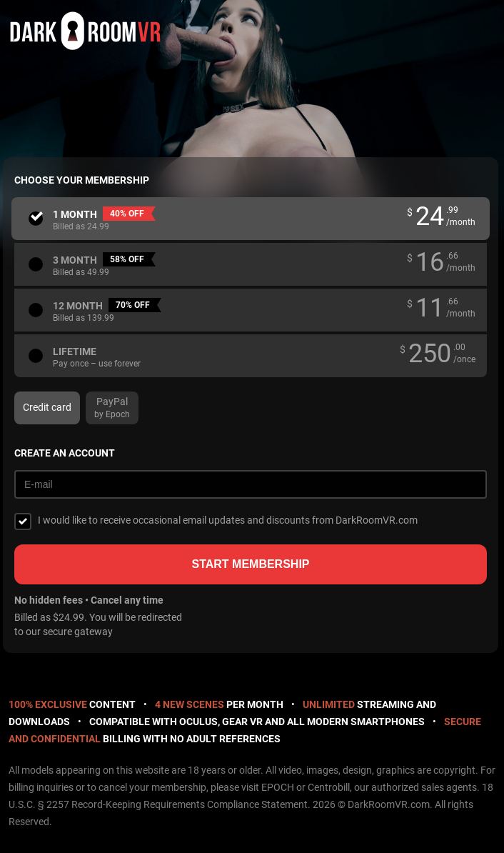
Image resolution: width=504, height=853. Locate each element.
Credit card (47, 407)
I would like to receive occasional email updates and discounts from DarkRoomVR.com (228, 520)
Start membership (250, 564)
